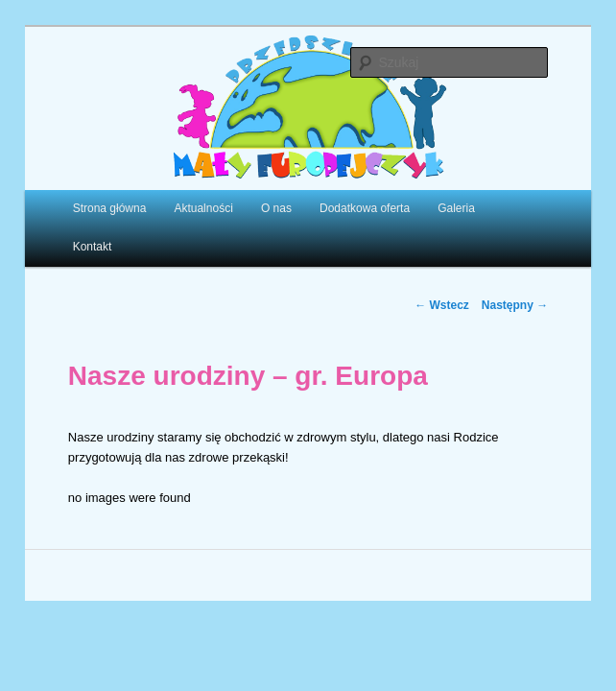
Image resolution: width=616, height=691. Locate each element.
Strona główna (110, 208)
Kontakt (93, 247)
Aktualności (203, 208)
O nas (276, 208)
